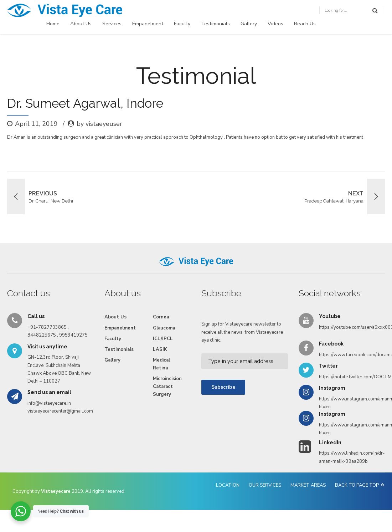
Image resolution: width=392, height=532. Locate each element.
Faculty (182, 24)
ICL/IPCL (163, 339)
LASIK (160, 349)
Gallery (249, 24)
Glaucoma (164, 328)
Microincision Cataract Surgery (167, 387)
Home (53, 24)
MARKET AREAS (308, 485)
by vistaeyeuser (99, 124)
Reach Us (305, 24)
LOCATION (228, 485)
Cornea (161, 317)
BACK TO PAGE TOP (357, 485)
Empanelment (148, 24)
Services (112, 24)
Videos (275, 24)
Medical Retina (161, 364)
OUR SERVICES (265, 485)
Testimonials (215, 24)
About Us (81, 24)
